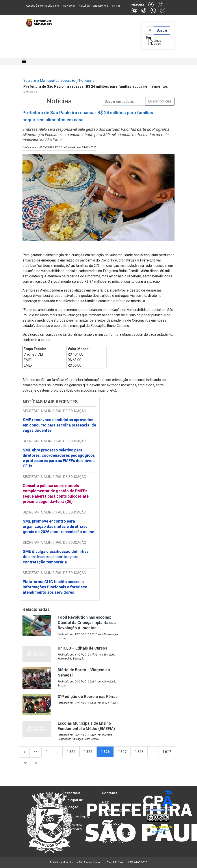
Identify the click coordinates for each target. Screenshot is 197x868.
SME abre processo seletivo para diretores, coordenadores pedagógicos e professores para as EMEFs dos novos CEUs (59, 458)
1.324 (71, 752)
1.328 (139, 752)
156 (107, 802)
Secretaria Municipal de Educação (49, 81)
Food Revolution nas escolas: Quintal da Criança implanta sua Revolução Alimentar (87, 623)
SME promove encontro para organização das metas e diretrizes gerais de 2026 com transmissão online (58, 526)
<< (35, 752)
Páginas (155, 41)
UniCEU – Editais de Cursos (82, 648)
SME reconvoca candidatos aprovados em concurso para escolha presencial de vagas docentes (59, 425)
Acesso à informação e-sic (42, 6)
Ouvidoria (69, 6)
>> (25, 763)
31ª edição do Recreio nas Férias (88, 696)
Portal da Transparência (93, 6)
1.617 (167, 752)
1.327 (122, 752)
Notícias (155, 44)
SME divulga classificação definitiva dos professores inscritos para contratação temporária (56, 557)
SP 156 (116, 6)
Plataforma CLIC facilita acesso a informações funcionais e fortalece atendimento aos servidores (55, 587)
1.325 (88, 752)
